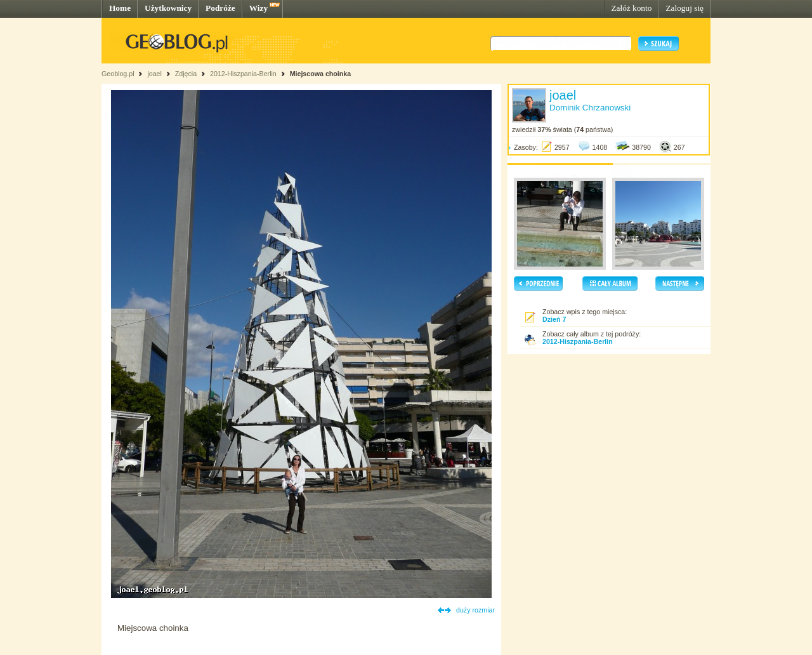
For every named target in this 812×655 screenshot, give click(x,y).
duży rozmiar (475, 610)
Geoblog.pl (118, 74)
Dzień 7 (554, 319)
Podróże (220, 8)
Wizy (259, 8)
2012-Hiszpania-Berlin (243, 74)
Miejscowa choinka (321, 74)
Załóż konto (631, 8)
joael (154, 74)
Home (120, 8)
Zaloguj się (684, 8)
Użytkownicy (168, 8)
